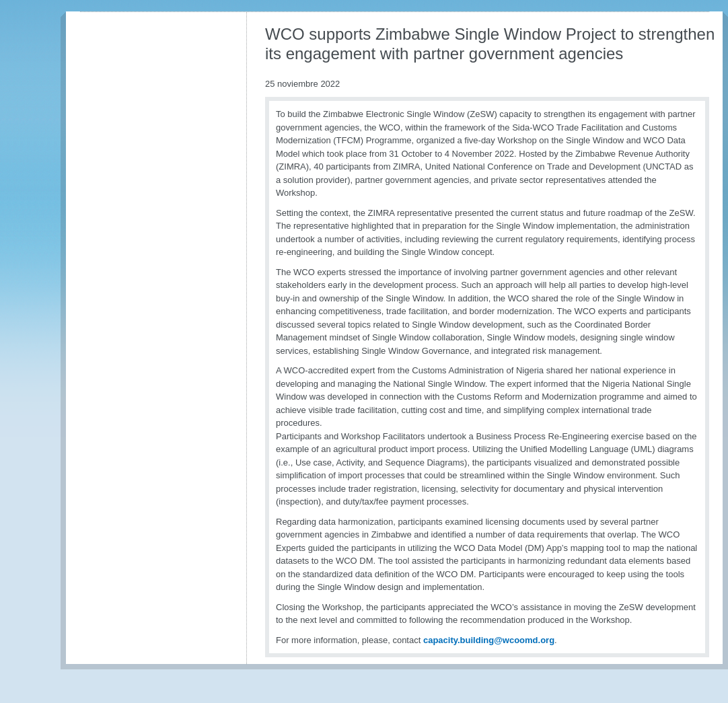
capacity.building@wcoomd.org (489, 640)
